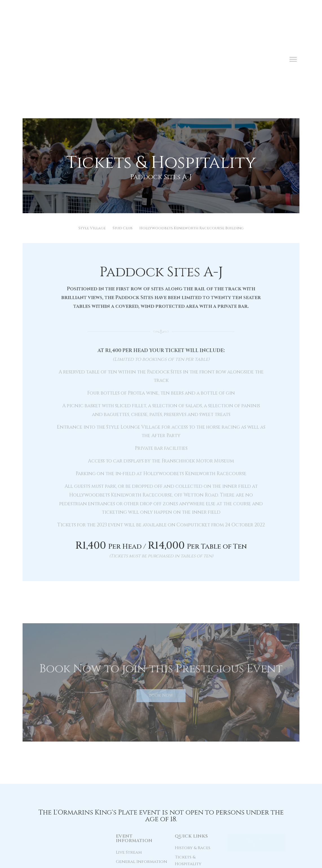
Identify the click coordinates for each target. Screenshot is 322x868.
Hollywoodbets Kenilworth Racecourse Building (191, 149)
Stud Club (123, 149)
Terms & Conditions (130, 860)
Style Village (92, 149)
